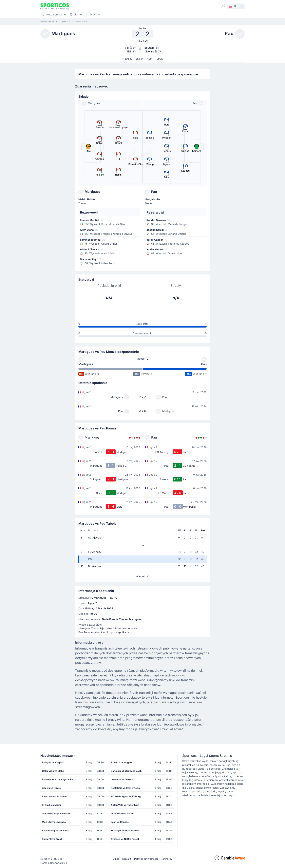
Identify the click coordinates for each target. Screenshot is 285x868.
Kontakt (127, 859)
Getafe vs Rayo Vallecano (57, 813)
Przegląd (127, 59)
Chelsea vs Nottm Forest (125, 839)
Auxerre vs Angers (122, 762)
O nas (116, 859)
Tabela (159, 59)
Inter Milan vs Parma (123, 813)
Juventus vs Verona (122, 779)
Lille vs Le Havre (51, 788)
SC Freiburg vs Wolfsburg (126, 796)
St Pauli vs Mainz (52, 805)
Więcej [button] (142, 576)
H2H (149, 59)
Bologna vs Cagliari (53, 762)
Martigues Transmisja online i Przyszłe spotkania (108, 628)
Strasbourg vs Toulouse (56, 830)
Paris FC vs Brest (52, 839)
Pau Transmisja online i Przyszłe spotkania (104, 632)
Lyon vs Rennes (120, 822)
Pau (204, 364)
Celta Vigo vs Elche (53, 771)
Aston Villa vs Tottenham (125, 805)
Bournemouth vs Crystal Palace (60, 779)
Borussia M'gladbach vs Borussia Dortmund (129, 771)
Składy (140, 59)
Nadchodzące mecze (58, 756)
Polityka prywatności (146, 859)
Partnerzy (167, 859)
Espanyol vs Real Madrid (125, 830)
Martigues (86, 364)
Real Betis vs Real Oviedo (125, 788)
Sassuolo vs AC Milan (54, 796)
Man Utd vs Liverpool (54, 822)
